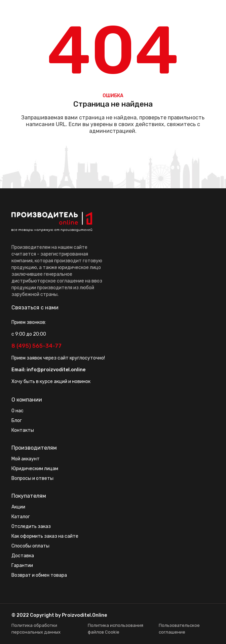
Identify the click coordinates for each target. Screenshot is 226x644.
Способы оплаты (30, 546)
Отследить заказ (31, 526)
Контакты (23, 430)
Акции (18, 507)
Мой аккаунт (26, 459)
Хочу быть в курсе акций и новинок (51, 382)
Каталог (21, 517)
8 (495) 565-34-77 (36, 346)
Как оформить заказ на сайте (45, 536)
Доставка (23, 556)
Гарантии (22, 565)
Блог (17, 421)
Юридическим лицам (35, 469)
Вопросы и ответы (32, 478)
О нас (17, 411)
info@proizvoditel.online (56, 370)
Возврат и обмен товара (39, 575)
